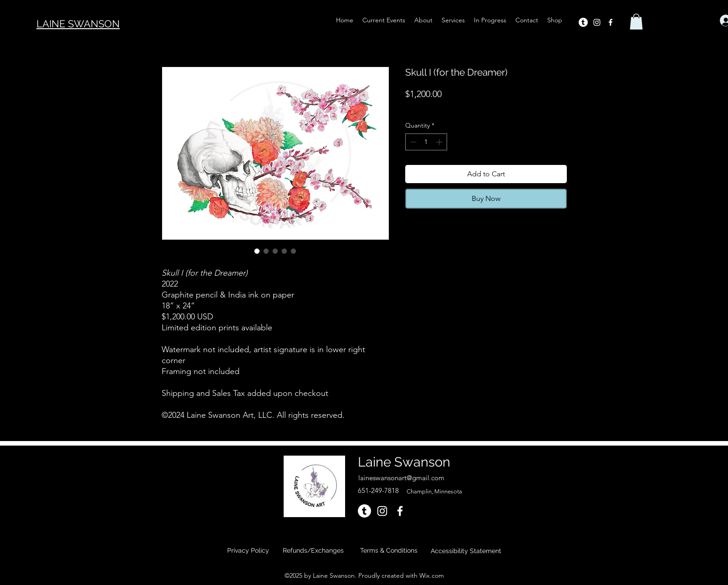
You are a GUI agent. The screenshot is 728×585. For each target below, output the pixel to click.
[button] (636, 22)
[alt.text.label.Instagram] (597, 22)
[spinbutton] (426, 142)
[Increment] (440, 142)
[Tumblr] (583, 22)
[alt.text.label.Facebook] (611, 22)
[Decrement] (412, 142)
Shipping (479, 107)
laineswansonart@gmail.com (401, 478)
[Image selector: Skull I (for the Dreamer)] (257, 251)
